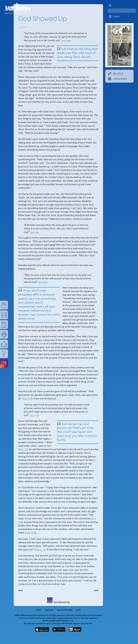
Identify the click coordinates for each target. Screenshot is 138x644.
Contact (49, 610)
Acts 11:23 (43, 282)
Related (116, 74)
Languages (118, 79)
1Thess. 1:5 (40, 549)
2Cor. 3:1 (23, 449)
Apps (78, 610)
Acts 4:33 (27, 398)
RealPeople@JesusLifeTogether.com (58, 620)
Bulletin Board (65, 610)
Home (39, 610)
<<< (21, 590)
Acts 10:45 (66, 40)
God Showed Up (58, 602)
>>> (96, 590)
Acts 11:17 (35, 232)
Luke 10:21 (31, 532)
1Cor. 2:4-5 (34, 415)
